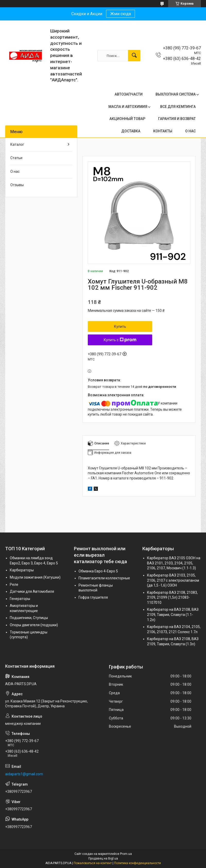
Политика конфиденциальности (138, 863)
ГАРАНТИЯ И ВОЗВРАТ (177, 119)
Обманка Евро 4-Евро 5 (98, 571)
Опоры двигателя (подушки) (34, 625)
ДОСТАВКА (131, 131)
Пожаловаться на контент (93, 863)
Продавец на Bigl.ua (103, 858)
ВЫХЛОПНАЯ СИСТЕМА (176, 94)
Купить (120, 326)
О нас (15, 171)
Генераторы (20, 599)
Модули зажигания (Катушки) (35, 577)
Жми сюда (121, 14)
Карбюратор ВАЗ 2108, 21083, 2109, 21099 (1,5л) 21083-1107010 (172, 598)
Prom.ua (126, 854)
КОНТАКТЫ (163, 131)
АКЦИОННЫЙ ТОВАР (127, 119)
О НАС (190, 131)
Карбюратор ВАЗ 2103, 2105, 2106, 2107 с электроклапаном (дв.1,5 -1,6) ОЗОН (173, 580)
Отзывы (17, 185)
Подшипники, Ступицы (29, 618)
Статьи (16, 158)
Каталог (17, 144)
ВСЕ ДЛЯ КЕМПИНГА (178, 107)
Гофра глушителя (93, 597)
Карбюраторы (22, 570)
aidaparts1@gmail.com (24, 774)
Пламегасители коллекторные (104, 578)
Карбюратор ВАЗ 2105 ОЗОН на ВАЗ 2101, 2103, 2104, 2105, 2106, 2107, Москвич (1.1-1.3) (174, 563)
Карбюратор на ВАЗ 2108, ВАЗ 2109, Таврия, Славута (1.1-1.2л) (173, 615)
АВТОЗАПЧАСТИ (129, 94)
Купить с (120, 340)
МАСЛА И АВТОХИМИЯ (128, 107)
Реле (14, 585)
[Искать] (134, 56)
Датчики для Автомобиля (32, 591)
